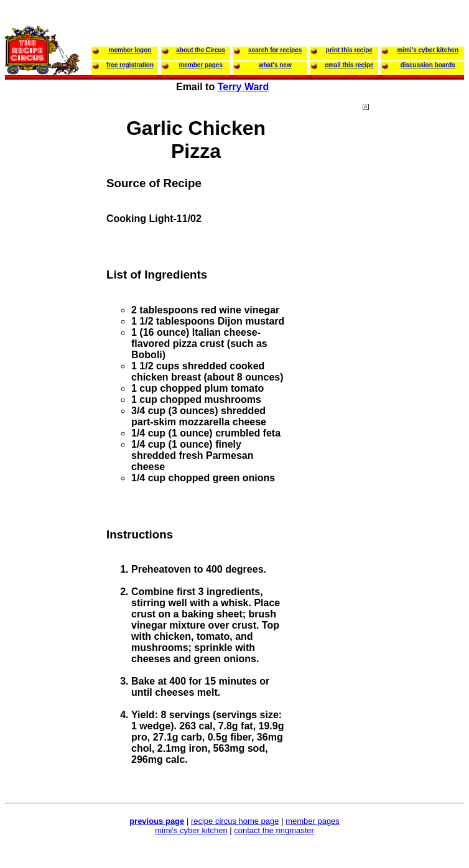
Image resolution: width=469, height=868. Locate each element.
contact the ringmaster (274, 830)
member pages (313, 821)
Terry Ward (244, 87)
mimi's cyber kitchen (191, 830)
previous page (157, 821)
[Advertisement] (412, 341)
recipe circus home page (235, 821)
